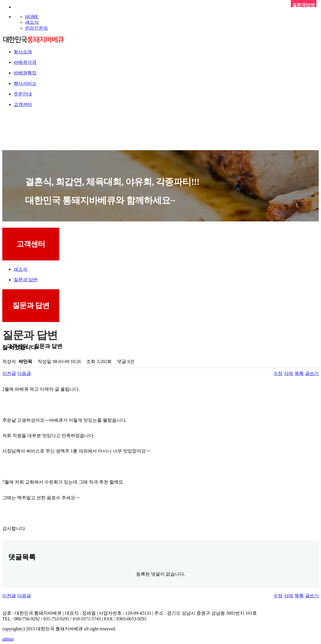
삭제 (289, 373)
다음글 (24, 373)
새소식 (32, 22)
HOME (32, 17)
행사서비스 (25, 83)
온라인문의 (36, 28)
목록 (299, 373)
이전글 (9, 373)
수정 (278, 373)
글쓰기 (312, 373)
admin (8, 639)
